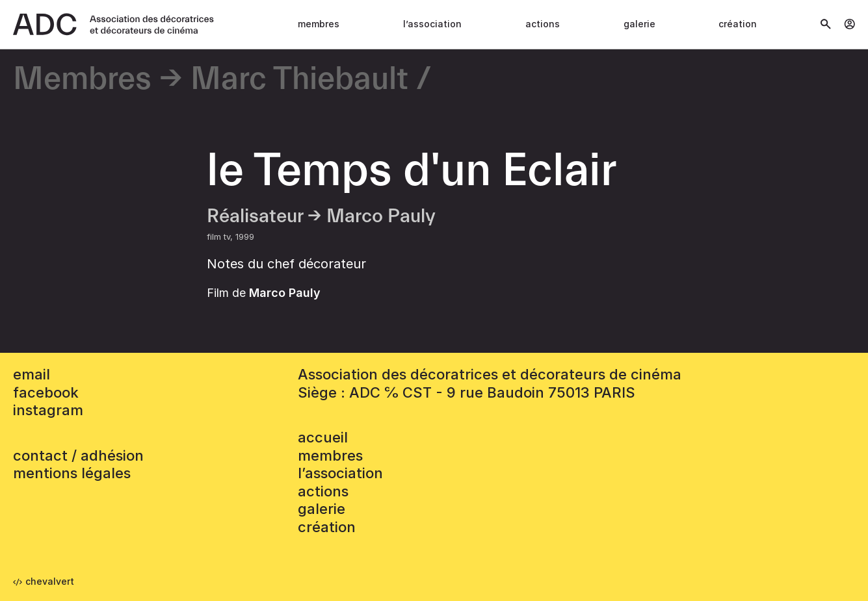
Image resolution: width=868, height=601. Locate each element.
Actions (543, 24)
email (32, 374)
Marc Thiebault (299, 80)
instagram (48, 410)
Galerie (639, 24)
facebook (46, 392)
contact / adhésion (78, 455)
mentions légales (72, 473)
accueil (323, 437)
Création (738, 24)
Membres (319, 24)
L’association (432, 24)
